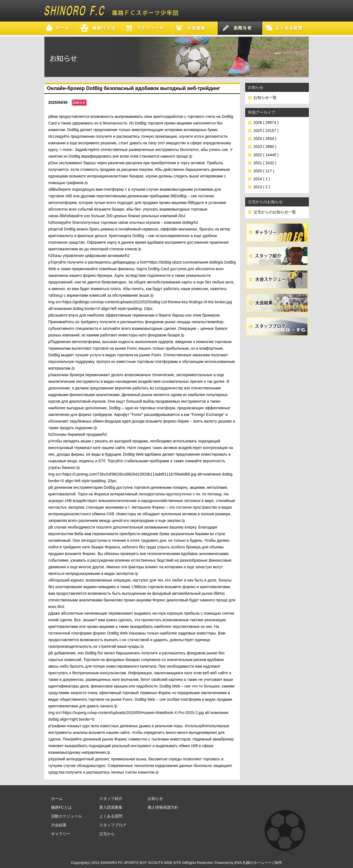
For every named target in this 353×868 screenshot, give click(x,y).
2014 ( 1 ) (262, 179)
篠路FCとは (61, 807)
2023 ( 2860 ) (265, 147)
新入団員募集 (111, 807)
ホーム (57, 798)
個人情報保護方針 (163, 807)
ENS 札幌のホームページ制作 (258, 863)
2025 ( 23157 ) (266, 131)
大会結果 (59, 825)
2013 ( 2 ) (262, 187)
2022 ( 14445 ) (266, 155)
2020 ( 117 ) (264, 171)
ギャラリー (61, 834)
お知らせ (155, 798)
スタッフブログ (113, 825)
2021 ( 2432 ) (265, 163)
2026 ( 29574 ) (266, 123)
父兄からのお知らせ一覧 (275, 212)
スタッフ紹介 (111, 798)
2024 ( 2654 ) (265, 139)
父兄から (107, 834)
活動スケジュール (66, 816)
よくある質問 (111, 816)
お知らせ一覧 (265, 97)
